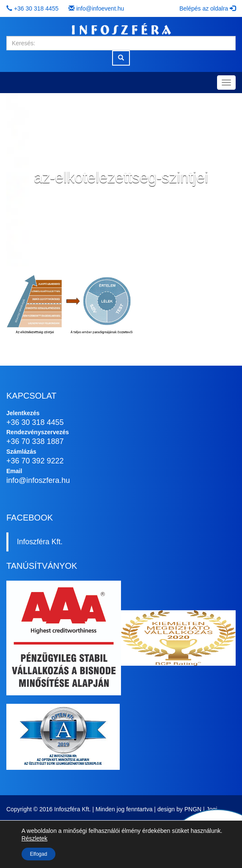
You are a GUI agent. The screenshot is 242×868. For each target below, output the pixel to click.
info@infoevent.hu (100, 8)
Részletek (34, 838)
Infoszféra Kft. (40, 542)
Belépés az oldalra (208, 8)
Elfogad (39, 854)
